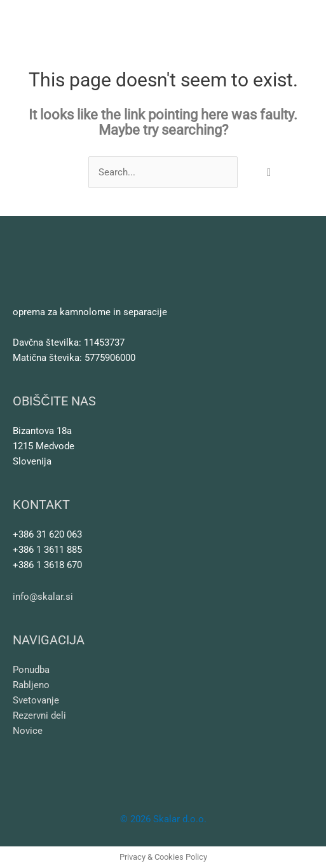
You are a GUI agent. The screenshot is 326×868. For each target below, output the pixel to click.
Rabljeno (31, 685)
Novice (28, 731)
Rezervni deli (39, 715)
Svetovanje (36, 700)
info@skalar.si (43, 597)
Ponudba (31, 670)
